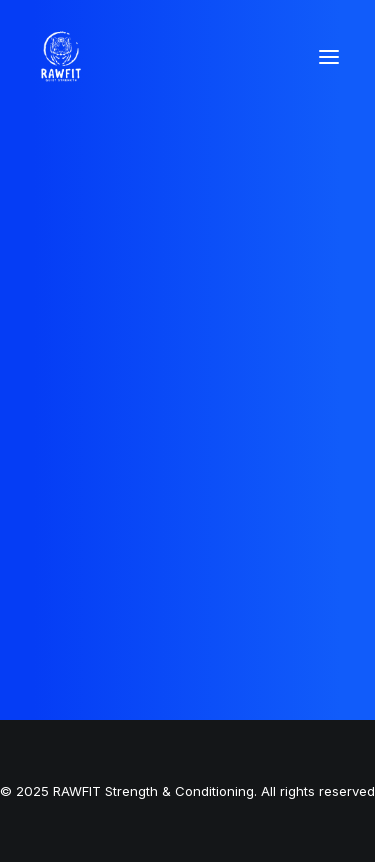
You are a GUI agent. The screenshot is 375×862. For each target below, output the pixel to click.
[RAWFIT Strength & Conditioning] (61, 57)
